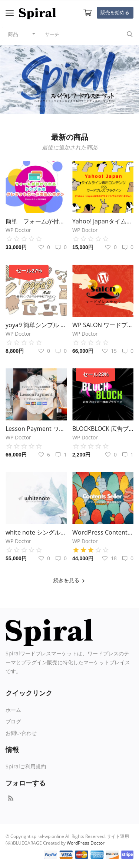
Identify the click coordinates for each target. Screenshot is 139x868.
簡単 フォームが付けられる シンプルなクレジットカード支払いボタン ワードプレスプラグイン (36, 221)
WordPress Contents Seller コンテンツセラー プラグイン (103, 532)
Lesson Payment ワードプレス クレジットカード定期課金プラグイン (36, 429)
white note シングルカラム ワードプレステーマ (36, 532)
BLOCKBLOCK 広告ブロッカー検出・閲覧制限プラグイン (103, 429)
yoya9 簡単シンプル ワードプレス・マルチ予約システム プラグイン (36, 325)
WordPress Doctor (86, 843)
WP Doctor (18, 230)
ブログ (13, 721)
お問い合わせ (21, 733)
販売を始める (115, 12)
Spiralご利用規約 (26, 766)
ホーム (13, 710)
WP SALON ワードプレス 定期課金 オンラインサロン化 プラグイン (103, 325)
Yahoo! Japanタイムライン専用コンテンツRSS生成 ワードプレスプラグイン (103, 221)
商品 (13, 34)
